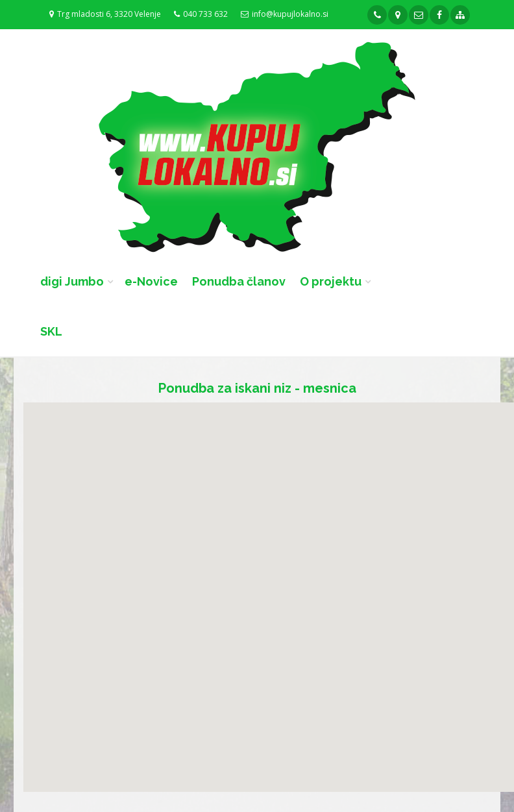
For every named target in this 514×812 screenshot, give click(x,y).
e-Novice (151, 281)
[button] (154, 489)
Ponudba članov (239, 281)
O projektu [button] (331, 281)
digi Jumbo (72, 281)
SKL (51, 331)
